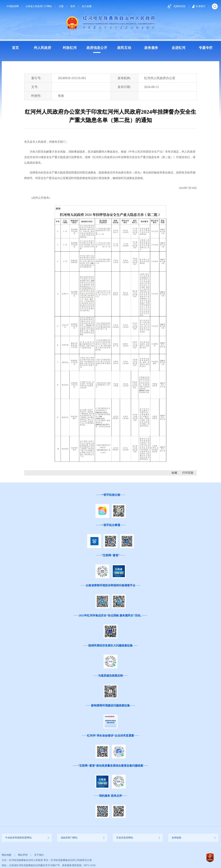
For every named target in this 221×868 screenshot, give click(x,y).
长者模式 (199, 6)
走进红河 (179, 48)
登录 (73, 6)
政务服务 (151, 48)
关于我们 (39, 855)
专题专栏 (206, 48)
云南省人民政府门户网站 (39, 6)
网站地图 (7, 855)
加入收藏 (87, 6)
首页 (15, 48)
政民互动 (124, 48)
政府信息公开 (97, 48)
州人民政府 (42, 48)
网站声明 (23, 855)
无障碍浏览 (176, 6)
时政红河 (70, 48)
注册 (61, 6)
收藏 (174, 473)
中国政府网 (13, 6)
